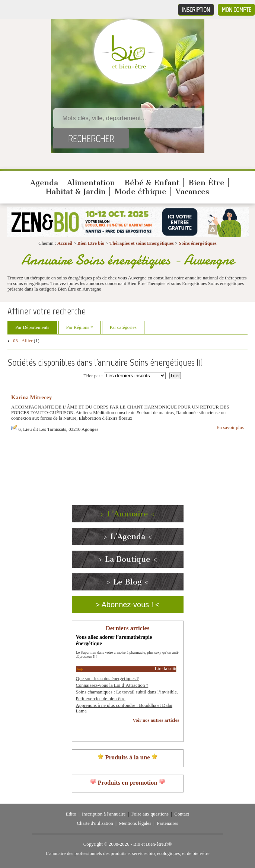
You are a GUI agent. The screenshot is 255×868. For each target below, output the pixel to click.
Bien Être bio (91, 243)
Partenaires (168, 823)
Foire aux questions (150, 814)
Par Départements (32, 327)
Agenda (44, 183)
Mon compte (236, 10)
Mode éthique (141, 192)
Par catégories (123, 327)
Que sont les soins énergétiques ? (107, 679)
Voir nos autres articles (156, 720)
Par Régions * (80, 327)
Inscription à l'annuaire (104, 814)
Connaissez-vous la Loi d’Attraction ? (112, 685)
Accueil (65, 243)
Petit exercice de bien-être (101, 699)
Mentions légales (135, 823)
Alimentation (91, 183)
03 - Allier (23, 341)
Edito (71, 814)
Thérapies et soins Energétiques (142, 243)
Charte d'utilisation (95, 823)
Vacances (192, 192)
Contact (182, 814)
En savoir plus (230, 427)
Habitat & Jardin (76, 192)
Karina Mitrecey (31, 397)
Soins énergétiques (197, 243)
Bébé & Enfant (152, 183)
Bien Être (206, 183)
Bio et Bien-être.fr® (152, 844)
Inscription (196, 10)
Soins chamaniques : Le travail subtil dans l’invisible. (127, 692)
